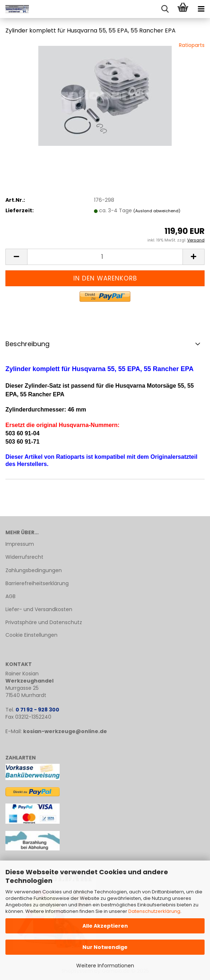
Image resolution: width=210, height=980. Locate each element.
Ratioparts (192, 45)
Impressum (20, 544)
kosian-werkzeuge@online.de (65, 731)
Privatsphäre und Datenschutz (44, 622)
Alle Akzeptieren (105, 926)
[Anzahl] (105, 257)
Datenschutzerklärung (154, 911)
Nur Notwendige (105, 947)
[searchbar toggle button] (165, 9)
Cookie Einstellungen (31, 635)
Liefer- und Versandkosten (39, 609)
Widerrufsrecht (24, 557)
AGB (10, 596)
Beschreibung (27, 344)
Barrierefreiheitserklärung (37, 583)
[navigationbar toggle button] (201, 9)
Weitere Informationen (105, 966)
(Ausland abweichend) (157, 211)
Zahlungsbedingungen (34, 570)
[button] (16, 257)
